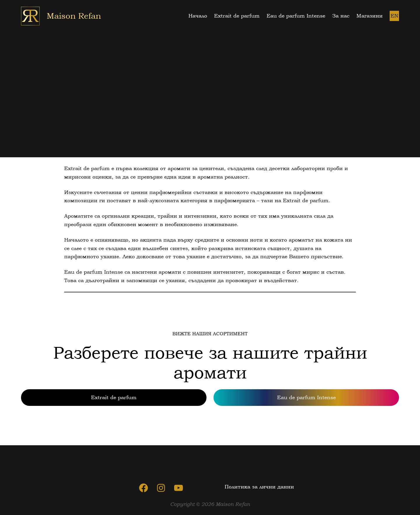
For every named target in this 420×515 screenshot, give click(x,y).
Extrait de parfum (114, 397)
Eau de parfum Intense (306, 397)
